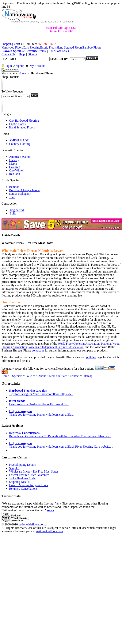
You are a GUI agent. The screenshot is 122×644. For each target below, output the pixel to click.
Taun (12, 197)
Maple (13, 164)
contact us (38, 350)
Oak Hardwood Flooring (24, 121)
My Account (35, 66)
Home (22, 73)
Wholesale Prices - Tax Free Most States (34, 471)
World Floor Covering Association (79, 344)
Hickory (14, 160)
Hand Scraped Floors (22, 127)
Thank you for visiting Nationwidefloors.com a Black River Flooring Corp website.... (61, 445)
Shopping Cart (10, 44)
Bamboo (14, 187)
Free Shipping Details (22, 465)
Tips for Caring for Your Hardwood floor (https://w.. (41, 392)
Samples (14, 468)
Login (7, 66)
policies (91, 357)
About (42, 376)
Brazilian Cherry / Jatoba (24, 190)
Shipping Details (19, 482)
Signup (19, 66)
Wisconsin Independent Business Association (56, 347)
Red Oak (14, 174)
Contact (75, 376)
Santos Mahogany (20, 194)
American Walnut (20, 157)
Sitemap (87, 376)
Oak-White (16, 170)
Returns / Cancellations (23, 489)
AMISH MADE (19, 140)
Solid (13, 213)
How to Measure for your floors (29, 485)
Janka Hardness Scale (22, 478)
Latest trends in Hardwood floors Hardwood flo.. (39, 403)
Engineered (16, 210)
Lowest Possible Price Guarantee (29, 475)
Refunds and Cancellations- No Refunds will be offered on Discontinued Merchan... (60, 435)
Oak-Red (15, 167)
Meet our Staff (58, 376)
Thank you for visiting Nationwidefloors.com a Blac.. (42, 413)
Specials (17, 376)
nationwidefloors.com (32, 524)
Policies (30, 376)
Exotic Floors (17, 124)
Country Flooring (20, 144)
